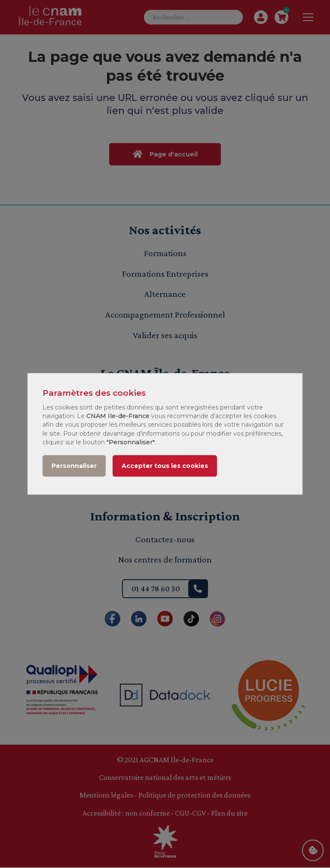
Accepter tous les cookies (165, 466)
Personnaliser (74, 466)
